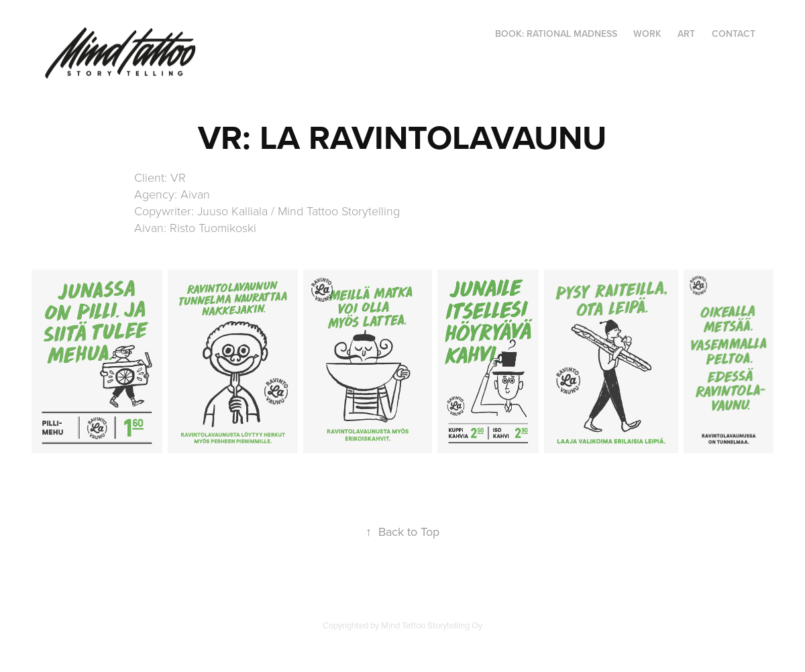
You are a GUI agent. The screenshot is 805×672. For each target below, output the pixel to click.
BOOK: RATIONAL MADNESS (556, 34)
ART (686, 34)
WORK (647, 34)
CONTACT (734, 34)
